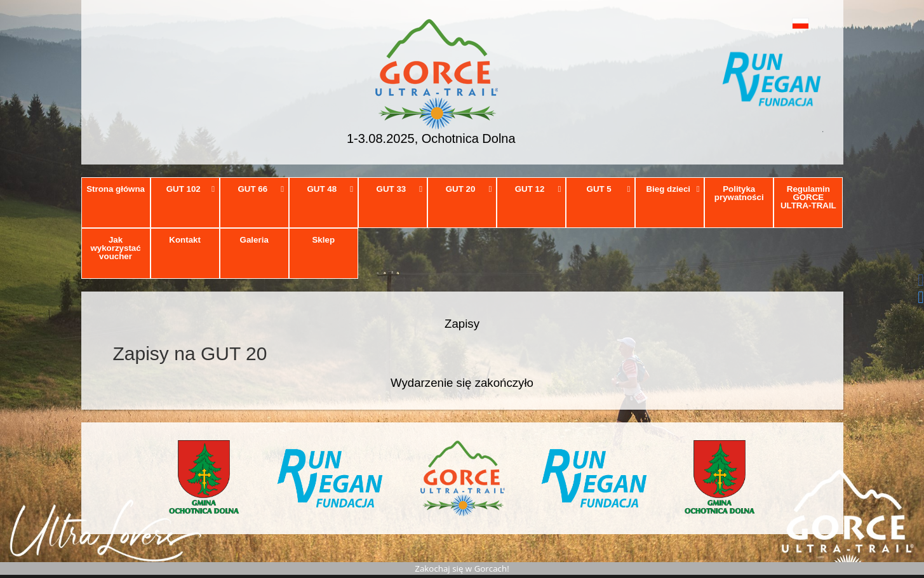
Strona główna (116, 189)
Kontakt (185, 240)
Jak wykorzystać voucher (115, 248)
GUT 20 (469, 189)
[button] (772, 23)
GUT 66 (261, 189)
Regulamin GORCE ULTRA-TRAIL (808, 198)
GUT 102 (191, 189)
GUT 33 (400, 189)
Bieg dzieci (673, 189)
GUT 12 (538, 189)
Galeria (254, 240)
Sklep (323, 240)
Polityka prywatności (739, 193)
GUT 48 (331, 189)
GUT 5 (609, 189)
